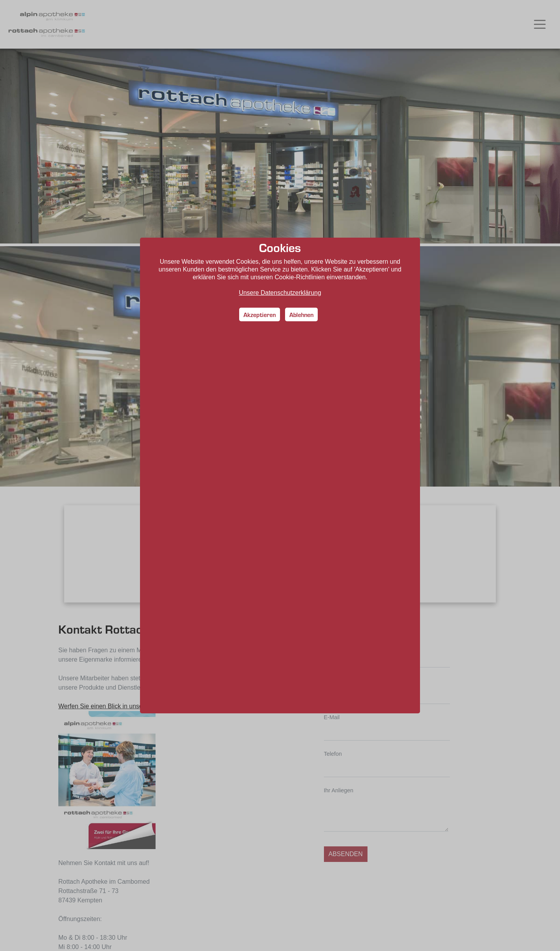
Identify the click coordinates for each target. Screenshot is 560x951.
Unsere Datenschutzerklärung (280, 293)
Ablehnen (301, 314)
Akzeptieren (260, 314)
